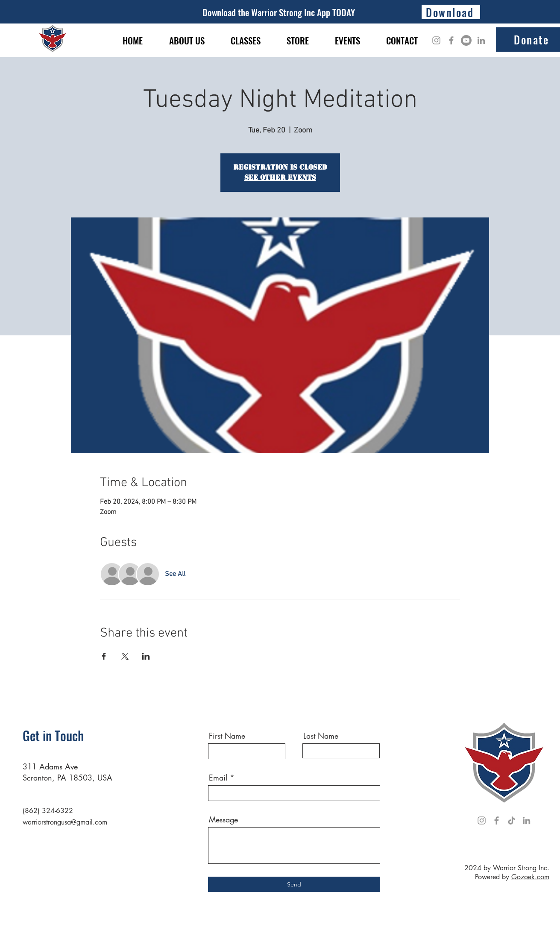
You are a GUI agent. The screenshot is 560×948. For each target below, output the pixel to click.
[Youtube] (466, 40)
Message (223, 819)
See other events (280, 178)
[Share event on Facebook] (104, 656)
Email (218, 778)
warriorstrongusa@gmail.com (65, 822)
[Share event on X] (125, 656)
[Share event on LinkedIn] (146, 656)
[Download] (451, 12)
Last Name (321, 736)
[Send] (294, 884)
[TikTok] (512, 820)
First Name (227, 736)
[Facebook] (451, 40)
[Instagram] (436, 40)
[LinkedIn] (481, 40)
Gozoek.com (530, 877)
